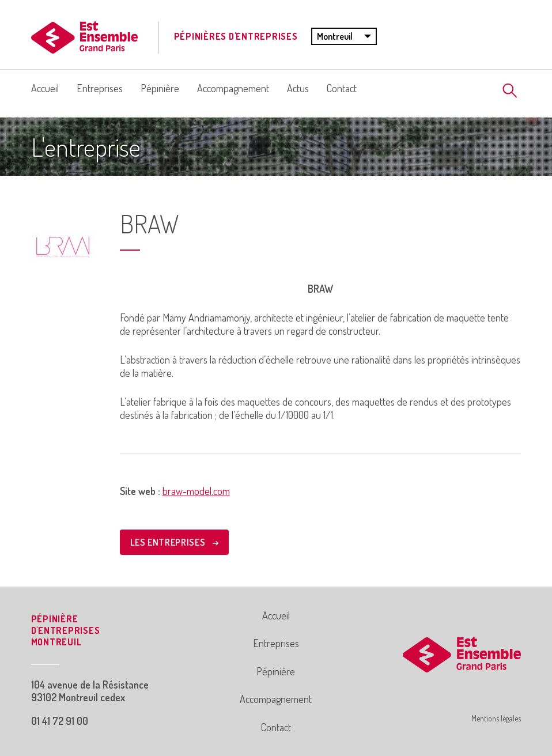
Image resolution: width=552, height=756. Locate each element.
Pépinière (160, 88)
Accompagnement (233, 88)
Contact (342, 88)
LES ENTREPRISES (174, 542)
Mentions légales (496, 718)
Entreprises (100, 88)
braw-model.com (196, 491)
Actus (298, 88)
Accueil (45, 88)
